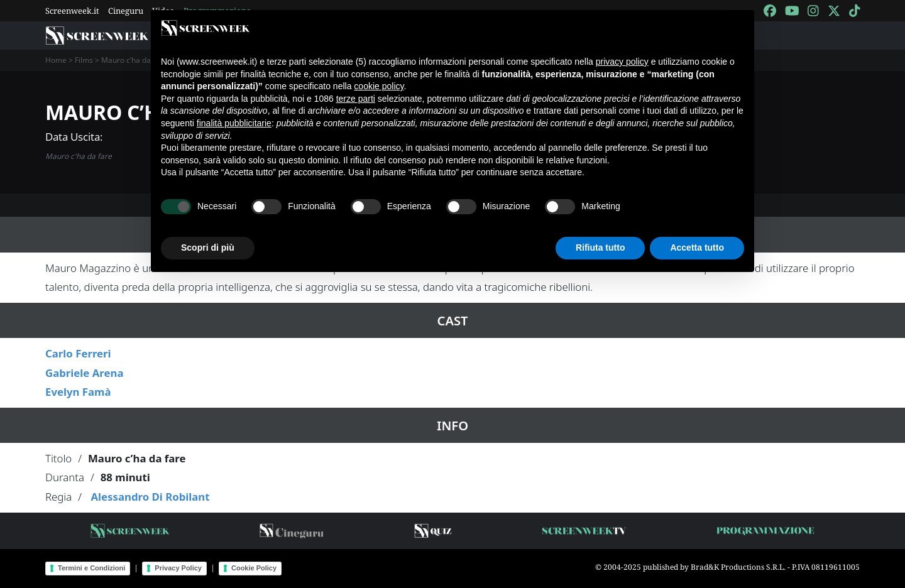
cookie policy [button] (379, 86)
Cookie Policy (254, 568)
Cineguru (126, 11)
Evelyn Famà (78, 392)
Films (84, 60)
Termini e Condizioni (91, 568)
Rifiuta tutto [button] (601, 248)
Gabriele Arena (84, 373)
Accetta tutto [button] (697, 248)
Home (56, 60)
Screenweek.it (72, 11)
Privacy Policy (178, 568)
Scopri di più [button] (208, 248)
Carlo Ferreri (78, 353)
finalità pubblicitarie (234, 123)
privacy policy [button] (622, 62)
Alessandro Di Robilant (150, 497)
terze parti (356, 99)
